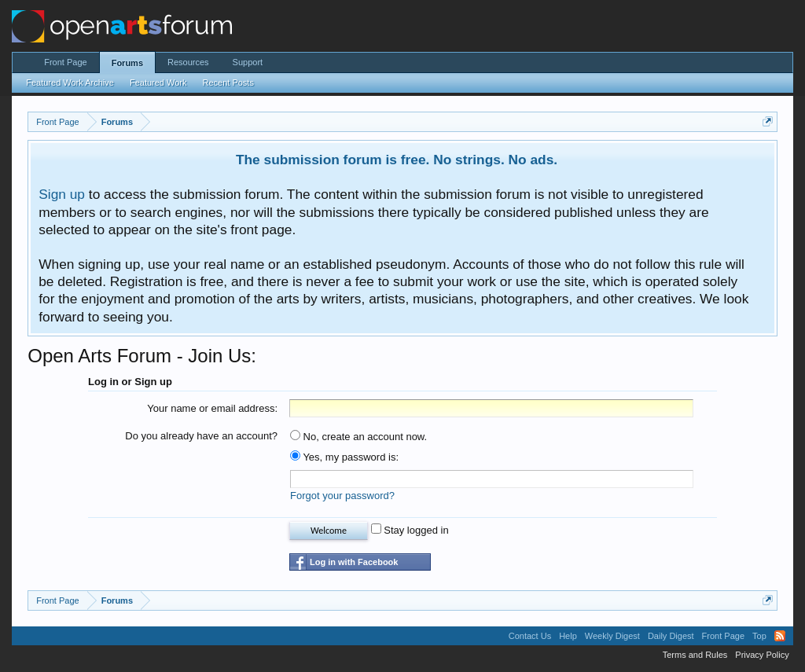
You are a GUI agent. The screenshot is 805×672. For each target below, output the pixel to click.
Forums (127, 63)
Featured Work (158, 83)
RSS (780, 636)
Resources (188, 62)
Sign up (62, 194)
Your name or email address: (212, 408)
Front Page (65, 62)
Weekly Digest (612, 636)
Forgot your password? (342, 496)
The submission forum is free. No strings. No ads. (397, 160)
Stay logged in (410, 530)
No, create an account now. (358, 437)
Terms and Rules (695, 655)
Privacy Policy (762, 655)
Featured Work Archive (70, 83)
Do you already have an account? (201, 436)
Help (568, 636)
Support (248, 62)
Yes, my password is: (344, 457)
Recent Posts (228, 83)
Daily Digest (671, 636)
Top (759, 636)
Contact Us (530, 636)
